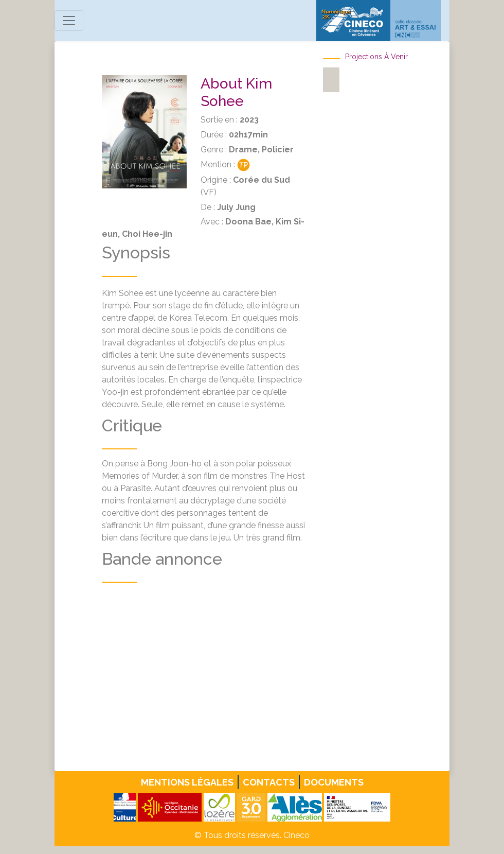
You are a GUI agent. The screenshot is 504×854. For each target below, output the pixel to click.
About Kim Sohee (236, 92)
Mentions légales (187, 782)
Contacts (269, 782)
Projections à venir (376, 57)
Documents (334, 782)
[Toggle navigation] (69, 21)
